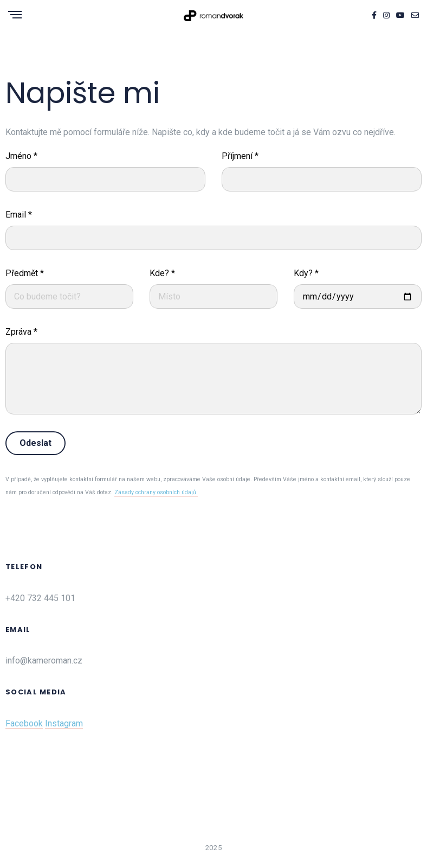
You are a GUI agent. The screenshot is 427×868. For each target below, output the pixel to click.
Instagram (64, 723)
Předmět (25, 273)
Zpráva (21, 332)
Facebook (24, 723)
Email (19, 215)
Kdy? (306, 273)
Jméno (21, 156)
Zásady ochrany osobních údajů (156, 492)
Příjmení (240, 156)
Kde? (162, 273)
